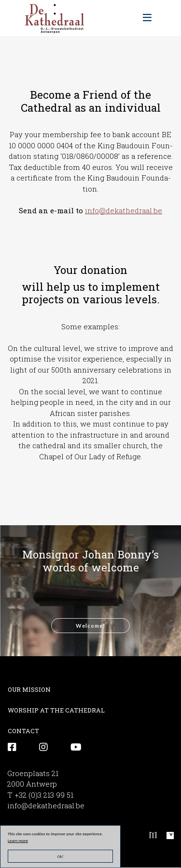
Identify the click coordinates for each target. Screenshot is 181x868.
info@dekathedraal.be (124, 210)
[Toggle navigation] (147, 18)
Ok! (61, 856)
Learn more (18, 840)
